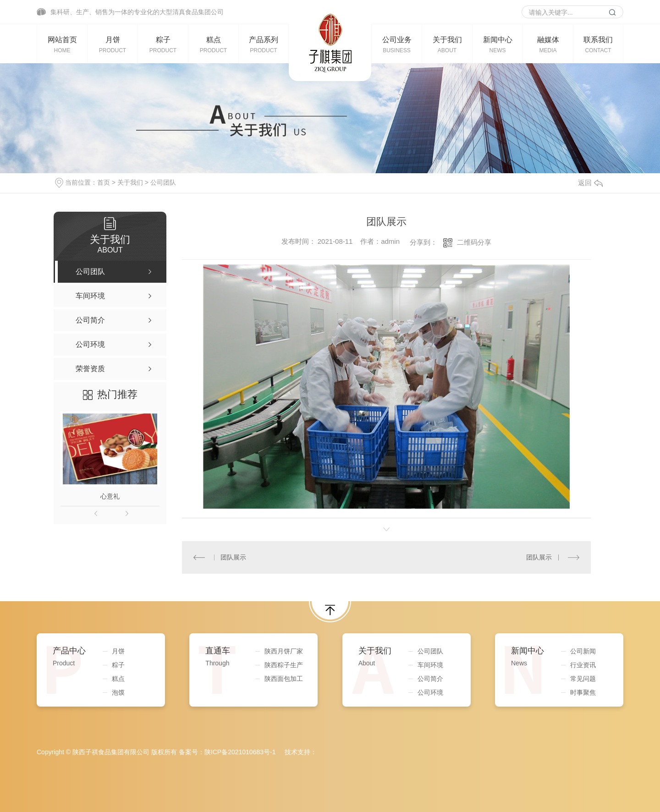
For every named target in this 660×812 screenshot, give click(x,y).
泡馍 (118, 692)
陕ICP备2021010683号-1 (240, 752)
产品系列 (264, 44)
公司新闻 (583, 651)
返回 (590, 183)
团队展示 (233, 557)
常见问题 (583, 679)
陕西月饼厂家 (284, 651)
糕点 (213, 44)
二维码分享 (474, 242)
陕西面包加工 (284, 679)
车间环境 (430, 665)
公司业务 (397, 44)
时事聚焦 (583, 692)
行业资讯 (583, 665)
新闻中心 (498, 44)
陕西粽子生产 (284, 665)
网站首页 (62, 44)
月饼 (113, 44)
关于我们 (447, 44)
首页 (104, 182)
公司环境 (430, 692)
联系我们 (598, 44)
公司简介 (430, 679)
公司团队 (163, 182)
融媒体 (548, 44)
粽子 (163, 44)
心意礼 (110, 496)
